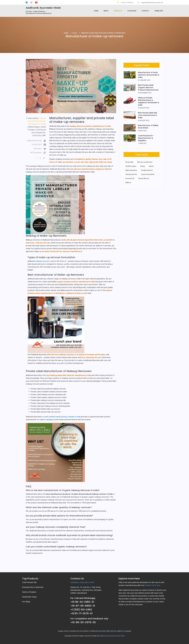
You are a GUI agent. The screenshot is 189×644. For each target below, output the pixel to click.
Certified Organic (131, 166)
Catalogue (132, 11)
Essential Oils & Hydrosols (33, 587)
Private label (129, 162)
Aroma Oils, (37, 136)
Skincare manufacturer (145, 162)
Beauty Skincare (144, 178)
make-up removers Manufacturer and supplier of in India (37, 121)
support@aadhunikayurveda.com (150, 3)
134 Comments (38, 153)
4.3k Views (40, 149)
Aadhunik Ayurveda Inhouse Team (112, 636)
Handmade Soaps (29, 597)
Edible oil (128, 183)
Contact (145, 11)
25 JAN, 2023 (39, 145)
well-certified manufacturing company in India (63, 417)
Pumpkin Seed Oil (147, 170)
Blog (75, 33)
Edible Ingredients (131, 170)
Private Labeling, (32, 118)
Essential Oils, (40, 133)
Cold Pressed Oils (29, 582)
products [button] (118, 11)
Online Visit (159, 11)
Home (96, 11)
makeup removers (42, 261)
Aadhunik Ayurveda (36, 141)
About (106, 11)
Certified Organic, (34, 127)
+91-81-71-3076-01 (125, 3)
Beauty (143, 166)
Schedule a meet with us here (82, 582)
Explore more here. (153, 585)
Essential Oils (130, 178)
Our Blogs (26, 602)
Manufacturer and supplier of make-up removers (103, 33)
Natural (151, 166)
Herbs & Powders (29, 592)
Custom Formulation (148, 174)
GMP (44, 136)
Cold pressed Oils (131, 174)
